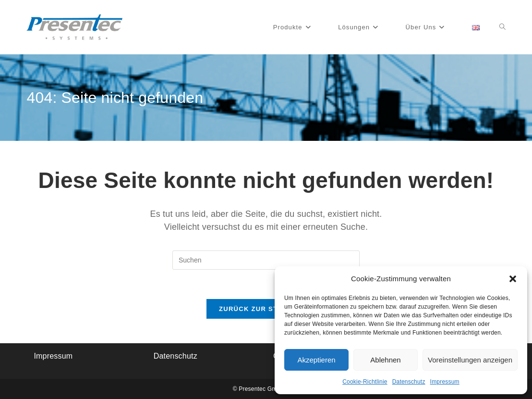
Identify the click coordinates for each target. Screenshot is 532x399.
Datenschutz (409, 382)
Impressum (445, 382)
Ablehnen (385, 360)
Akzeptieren (316, 360)
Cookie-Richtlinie (365, 382)
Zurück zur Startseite (266, 309)
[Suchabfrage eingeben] (266, 260)
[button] (513, 279)
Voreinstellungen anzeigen (470, 360)
